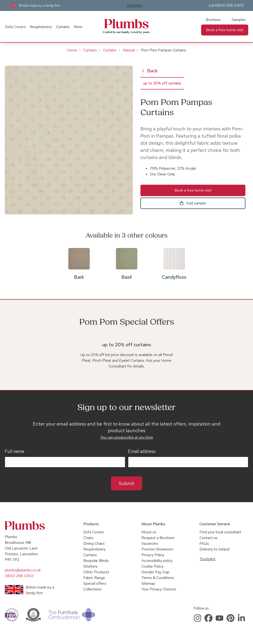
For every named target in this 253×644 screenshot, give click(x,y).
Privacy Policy (153, 555)
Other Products (96, 572)
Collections (92, 589)
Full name (15, 451)
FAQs (204, 543)
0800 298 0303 (229, 5)
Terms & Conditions (158, 578)
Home (72, 50)
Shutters (90, 566)
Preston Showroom (157, 549)
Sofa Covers (15, 27)
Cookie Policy (152, 566)
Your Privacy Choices (159, 589)
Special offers (95, 583)
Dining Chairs (94, 543)
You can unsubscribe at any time (127, 437)
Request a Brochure (158, 538)
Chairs (88, 538)
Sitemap (148, 583)
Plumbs (126, 24)
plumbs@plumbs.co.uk (23, 570)
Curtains (63, 27)
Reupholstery (41, 27)
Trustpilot (134, 5)
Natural (129, 50)
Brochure (213, 20)
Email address (142, 451)
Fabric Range (94, 578)
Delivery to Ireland (214, 549)
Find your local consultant (220, 532)
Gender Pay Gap (155, 572)
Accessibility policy (157, 561)
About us (149, 532)
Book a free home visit (225, 30)
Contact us (208, 538)
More (78, 27)
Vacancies (150, 543)
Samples (239, 20)
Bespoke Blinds (96, 561)
